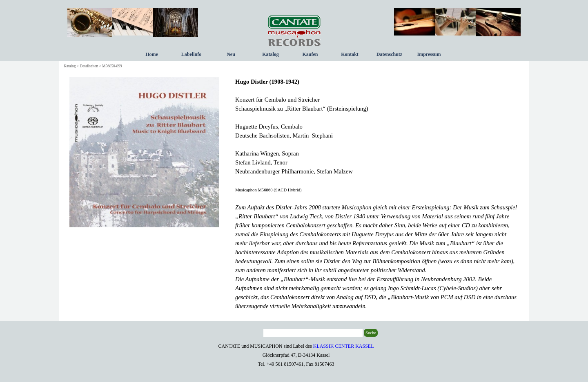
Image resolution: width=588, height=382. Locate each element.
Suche (371, 333)
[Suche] (313, 333)
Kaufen (310, 54)
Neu (231, 54)
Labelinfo (191, 54)
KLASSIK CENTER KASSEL (344, 346)
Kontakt (350, 54)
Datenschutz (389, 54)
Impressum (429, 54)
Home (152, 54)
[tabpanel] (377, 194)
